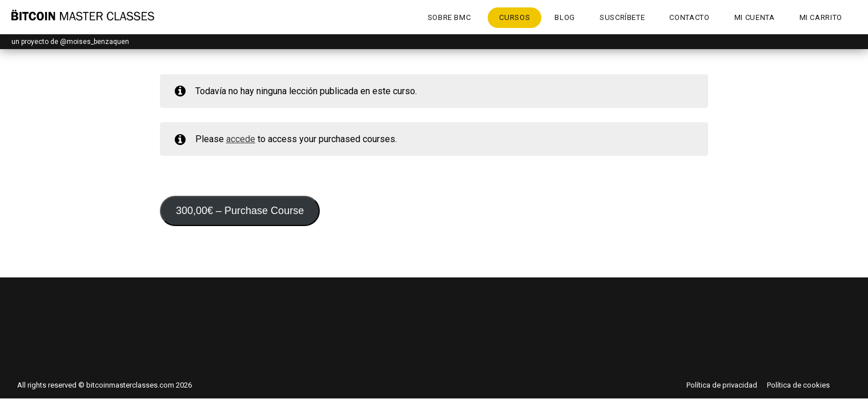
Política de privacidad (722, 385)
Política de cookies (798, 385)
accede (241, 139)
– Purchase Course (240, 211)
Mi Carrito (821, 17)
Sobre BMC (449, 17)
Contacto (689, 17)
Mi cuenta (755, 17)
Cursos (515, 17)
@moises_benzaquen (95, 42)
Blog (565, 17)
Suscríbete (622, 17)
